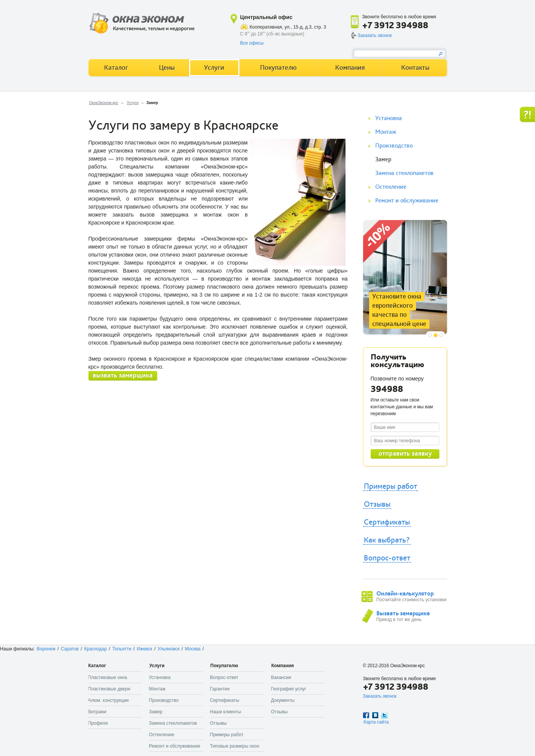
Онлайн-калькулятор (405, 594)
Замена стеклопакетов (404, 173)
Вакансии (281, 677)
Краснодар (95, 649)
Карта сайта (376, 722)
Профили (98, 723)
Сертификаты (387, 522)
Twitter (384, 715)
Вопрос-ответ (387, 558)
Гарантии (220, 689)
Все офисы (252, 43)
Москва (193, 649)
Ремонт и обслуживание (407, 201)
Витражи (97, 712)
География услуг (289, 689)
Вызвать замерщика (403, 613)
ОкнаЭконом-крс (104, 103)
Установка (389, 118)
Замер (383, 159)
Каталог (116, 68)
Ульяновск (168, 649)
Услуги (133, 103)
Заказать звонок (375, 35)
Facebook (366, 715)
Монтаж (386, 132)
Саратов (70, 649)
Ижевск (145, 649)
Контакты (415, 68)
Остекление (391, 187)
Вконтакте (375, 715)
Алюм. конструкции (108, 700)
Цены (167, 68)
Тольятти (122, 649)
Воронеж (46, 649)
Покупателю (278, 68)
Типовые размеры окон (235, 746)
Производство (394, 146)
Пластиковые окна (108, 677)
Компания (350, 68)
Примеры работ (390, 486)
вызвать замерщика (123, 375)
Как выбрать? (387, 540)
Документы (283, 700)
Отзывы (377, 504)
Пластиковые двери (109, 689)
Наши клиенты (226, 712)
